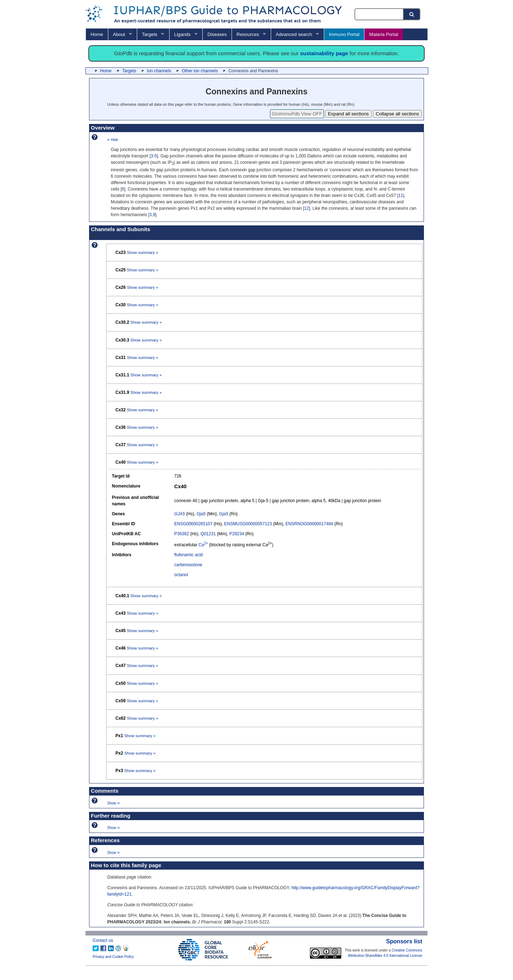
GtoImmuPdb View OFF (297, 114)
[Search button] (412, 14)
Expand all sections (348, 114)
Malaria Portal (384, 34)
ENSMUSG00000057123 (248, 524)
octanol (181, 575)
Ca (203, 545)
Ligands (182, 34)
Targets (149, 34)
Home (97, 34)
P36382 (182, 534)
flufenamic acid (188, 555)
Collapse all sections (398, 114)
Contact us (103, 940)
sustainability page (324, 53)
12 (307, 208)
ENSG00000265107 (193, 524)
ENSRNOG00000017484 (309, 524)
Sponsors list (404, 941)
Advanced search (294, 34)
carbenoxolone (188, 565)
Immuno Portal (344, 34)
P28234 (237, 534)
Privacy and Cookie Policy (113, 957)
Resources (248, 34)
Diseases (217, 34)
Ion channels (159, 71)
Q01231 (208, 534)
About (119, 34)
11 (401, 196)
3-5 (154, 156)
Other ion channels (200, 71)
